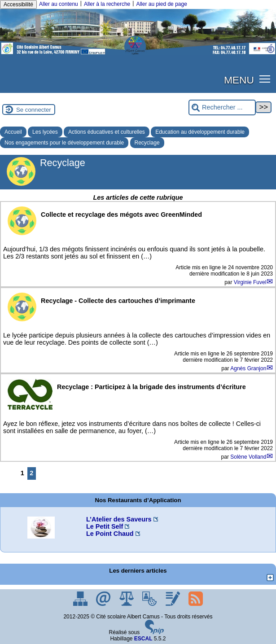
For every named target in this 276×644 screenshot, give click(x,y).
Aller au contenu (59, 4)
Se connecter (34, 110)
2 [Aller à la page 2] (31, 473)
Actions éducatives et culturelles (107, 132)
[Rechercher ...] (222, 107)
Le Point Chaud (110, 534)
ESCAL (143, 639)
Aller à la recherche (107, 4)
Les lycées (45, 132)
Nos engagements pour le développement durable (64, 143)
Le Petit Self (105, 526)
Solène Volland (248, 457)
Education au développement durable (200, 132)
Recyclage (147, 143)
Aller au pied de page (161, 4)
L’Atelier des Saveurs (119, 519)
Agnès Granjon (248, 368)
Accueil (13, 132)
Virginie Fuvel (250, 282)
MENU (239, 80)
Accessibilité (18, 4)
